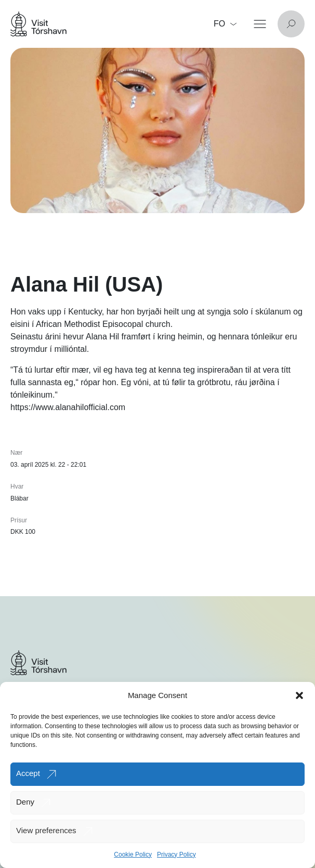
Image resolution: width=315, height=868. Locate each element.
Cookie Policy (133, 854)
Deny (25, 802)
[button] (299, 695)
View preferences (46, 830)
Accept (28, 773)
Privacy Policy (176, 854)
